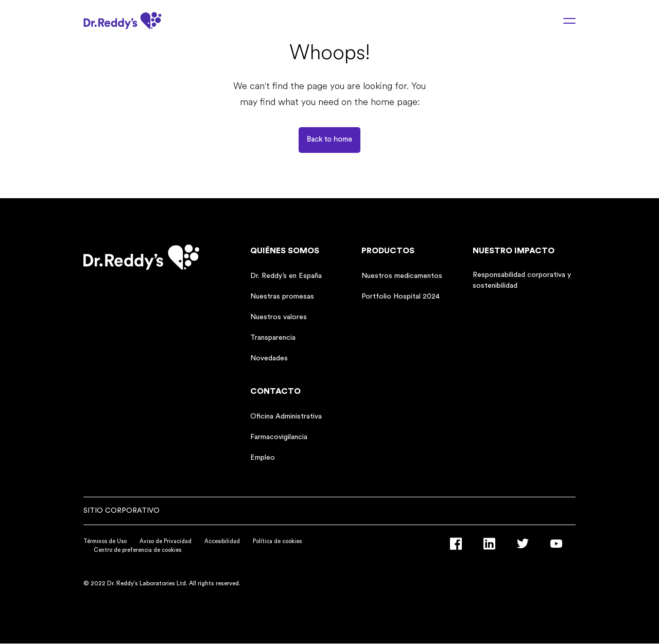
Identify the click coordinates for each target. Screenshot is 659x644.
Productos (388, 251)
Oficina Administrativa (286, 416)
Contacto (275, 391)
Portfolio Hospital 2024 (401, 297)
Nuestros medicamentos (402, 276)
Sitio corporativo (122, 511)
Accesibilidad (222, 541)
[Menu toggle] (563, 21)
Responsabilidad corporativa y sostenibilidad (522, 280)
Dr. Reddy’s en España (286, 276)
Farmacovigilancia (279, 437)
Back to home (329, 140)
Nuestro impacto (514, 251)
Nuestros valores (279, 317)
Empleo (263, 458)
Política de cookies (277, 541)
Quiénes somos (285, 251)
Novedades (269, 358)
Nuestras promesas (282, 297)
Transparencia (273, 338)
